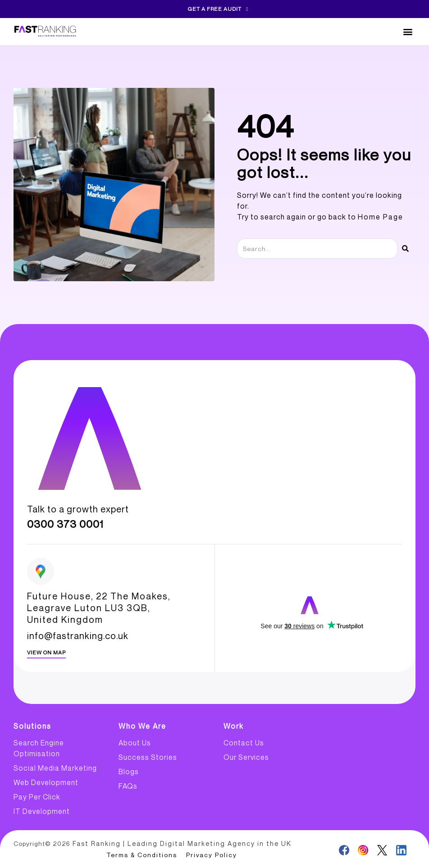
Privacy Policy (212, 854)
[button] (408, 32)
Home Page (381, 217)
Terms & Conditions (142, 854)
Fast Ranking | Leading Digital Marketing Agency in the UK (180, 843)
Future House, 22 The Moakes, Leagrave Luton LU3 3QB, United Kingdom (99, 608)
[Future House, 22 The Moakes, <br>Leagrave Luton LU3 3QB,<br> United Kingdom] (41, 571)
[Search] (405, 249)
